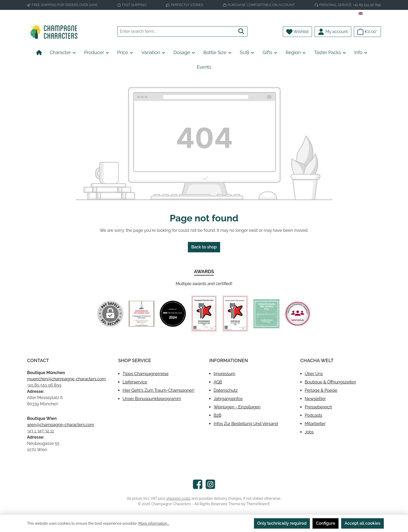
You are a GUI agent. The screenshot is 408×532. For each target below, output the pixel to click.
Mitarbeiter (315, 424)
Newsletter (315, 399)
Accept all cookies (362, 523)
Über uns (314, 374)
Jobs (309, 432)
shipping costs (178, 498)
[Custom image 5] (266, 314)
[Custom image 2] (173, 314)
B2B (218, 415)
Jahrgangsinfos (228, 399)
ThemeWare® (258, 504)
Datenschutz (226, 390)
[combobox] (176, 31)
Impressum (224, 374)
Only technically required (282, 523)
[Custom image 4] (235, 314)
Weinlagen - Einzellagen (237, 407)
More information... (154, 523)
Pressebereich (318, 407)
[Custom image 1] (142, 314)
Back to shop (204, 247)
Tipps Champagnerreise (146, 374)
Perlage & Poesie (321, 390)
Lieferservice (135, 382)
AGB (218, 382)
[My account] (333, 32)
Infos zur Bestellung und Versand (246, 424)
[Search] (241, 31)
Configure (326, 523)
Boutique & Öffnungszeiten (330, 382)
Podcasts (314, 415)
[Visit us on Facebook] (198, 484)
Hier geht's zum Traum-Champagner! (158, 390)
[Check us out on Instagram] (210, 484)
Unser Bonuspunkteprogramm (152, 399)
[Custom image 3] (204, 314)
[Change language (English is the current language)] (370, 14)
